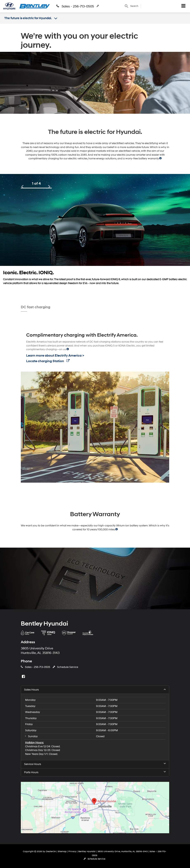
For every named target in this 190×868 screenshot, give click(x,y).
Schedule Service (111, 6)
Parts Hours (95, 772)
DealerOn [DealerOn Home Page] (51, 851)
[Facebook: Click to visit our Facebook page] (24, 677)
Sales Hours (95, 690)
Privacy (72, 851)
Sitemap (62, 851)
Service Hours (95, 764)
